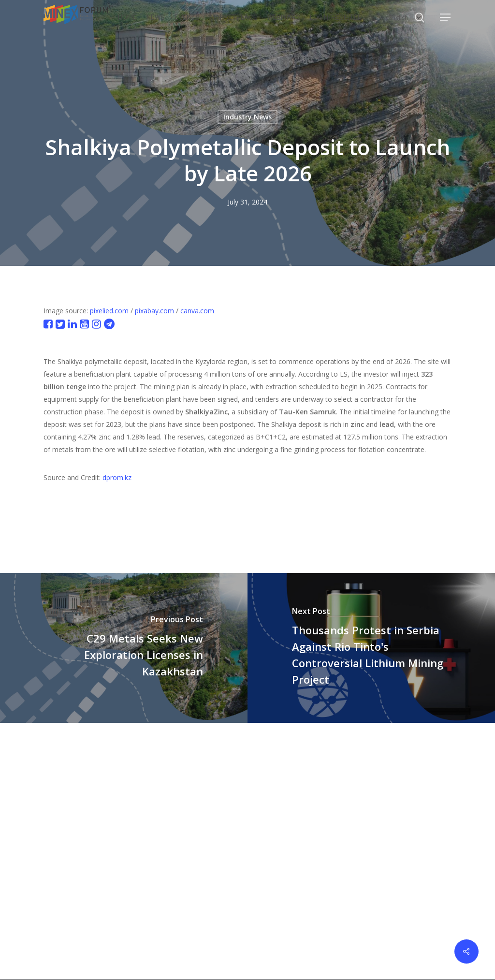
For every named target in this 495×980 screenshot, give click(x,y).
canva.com (197, 311)
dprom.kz (117, 477)
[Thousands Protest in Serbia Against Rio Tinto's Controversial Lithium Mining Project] (371, 648)
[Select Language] (405, 18)
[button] (446, 18)
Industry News (247, 117)
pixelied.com (109, 311)
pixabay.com (154, 311)
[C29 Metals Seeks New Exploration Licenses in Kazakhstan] (124, 648)
